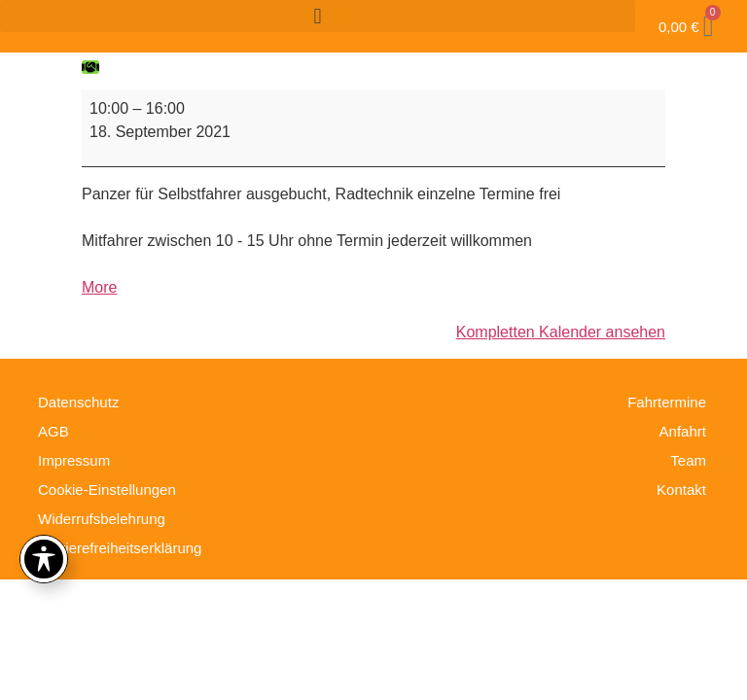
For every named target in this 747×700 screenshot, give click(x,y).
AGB (53, 431)
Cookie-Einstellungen (107, 490)
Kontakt (681, 490)
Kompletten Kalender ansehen (561, 332)
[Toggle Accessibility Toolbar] (44, 559)
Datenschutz (78, 402)
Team (688, 460)
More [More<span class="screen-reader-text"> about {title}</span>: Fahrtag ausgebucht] (99, 287)
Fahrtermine (667, 402)
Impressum (74, 460)
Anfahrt (683, 431)
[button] (318, 16)
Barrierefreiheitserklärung (120, 548)
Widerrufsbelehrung (102, 519)
